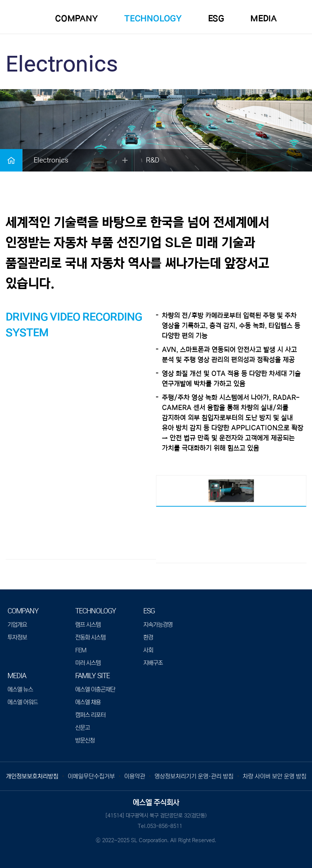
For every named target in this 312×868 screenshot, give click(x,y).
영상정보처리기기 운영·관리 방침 (194, 776)
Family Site (92, 676)
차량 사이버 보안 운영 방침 (275, 776)
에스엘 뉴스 (20, 689)
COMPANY (77, 19)
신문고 (82, 728)
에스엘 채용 (88, 702)
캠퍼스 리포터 (90, 715)
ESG (216, 19)
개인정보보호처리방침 (32, 776)
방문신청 (85, 740)
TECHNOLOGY (153, 19)
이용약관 (135, 776)
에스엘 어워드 (23, 702)
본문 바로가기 (0, 0)
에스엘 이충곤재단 (95, 689)
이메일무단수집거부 (91, 776)
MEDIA (264, 19)
